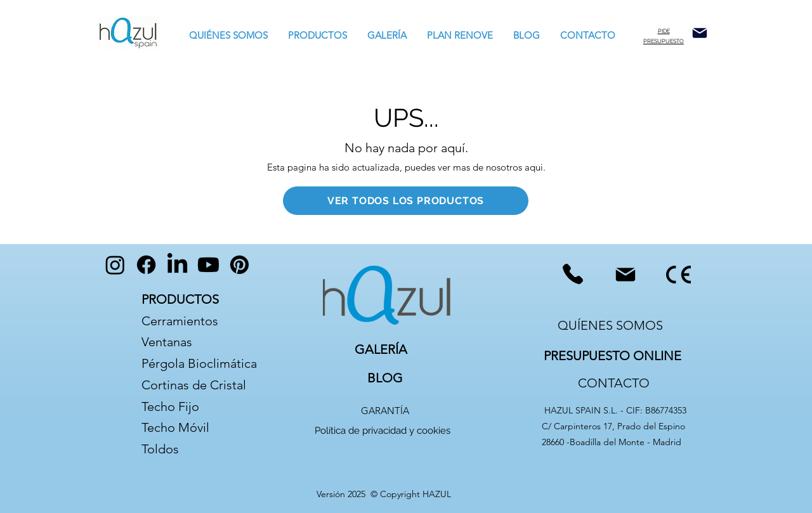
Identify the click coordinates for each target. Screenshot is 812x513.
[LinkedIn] (177, 265)
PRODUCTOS (180, 299)
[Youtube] (208, 265)
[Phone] (573, 274)
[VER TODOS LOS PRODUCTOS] (406, 201)
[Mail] (700, 33)
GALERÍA (381, 349)
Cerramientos (180, 321)
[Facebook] (146, 265)
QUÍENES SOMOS (610, 325)
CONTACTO (614, 383)
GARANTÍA (385, 411)
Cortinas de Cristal (194, 385)
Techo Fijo (170, 406)
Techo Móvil (175, 427)
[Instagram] (115, 265)
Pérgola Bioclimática (199, 363)
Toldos (162, 449)
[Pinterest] (239, 265)
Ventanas (167, 342)
